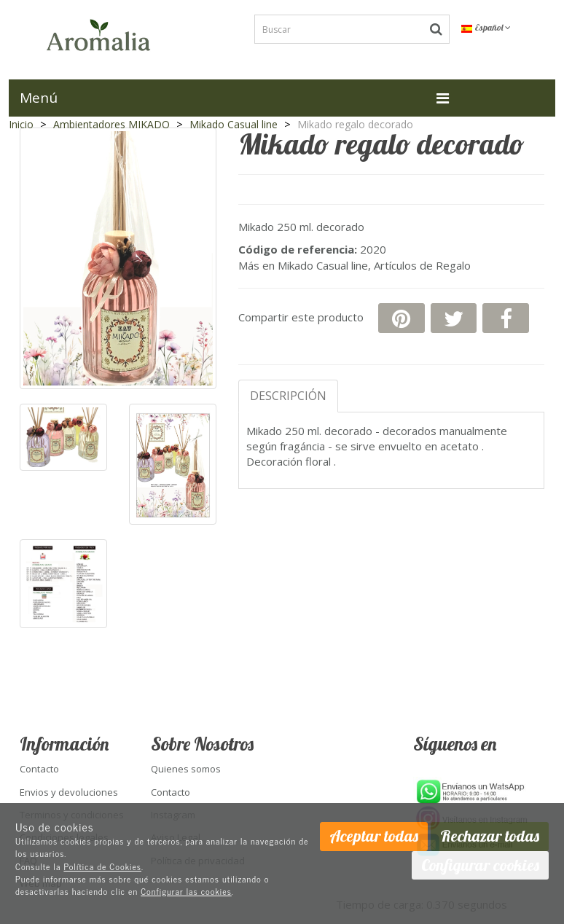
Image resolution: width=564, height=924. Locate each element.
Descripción (288, 396)
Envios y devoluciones (69, 792)
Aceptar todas (374, 836)
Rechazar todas (490, 836)
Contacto (39, 769)
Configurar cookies (480, 865)
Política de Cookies (102, 866)
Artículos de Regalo (422, 265)
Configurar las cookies (186, 891)
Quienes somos (186, 769)
